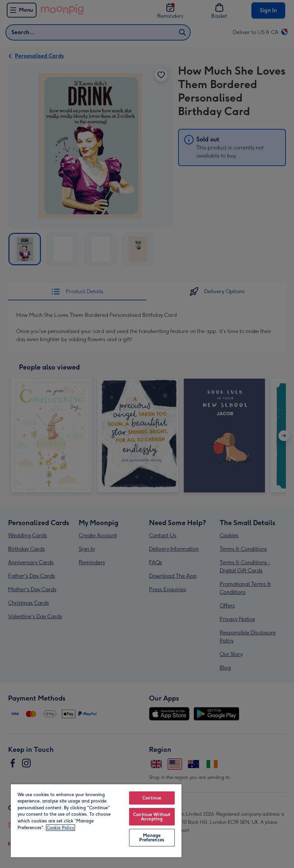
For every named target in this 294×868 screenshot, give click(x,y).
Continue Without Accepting (152, 817)
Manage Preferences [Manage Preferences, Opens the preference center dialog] (152, 838)
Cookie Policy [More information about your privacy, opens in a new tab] (60, 828)
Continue (152, 798)
